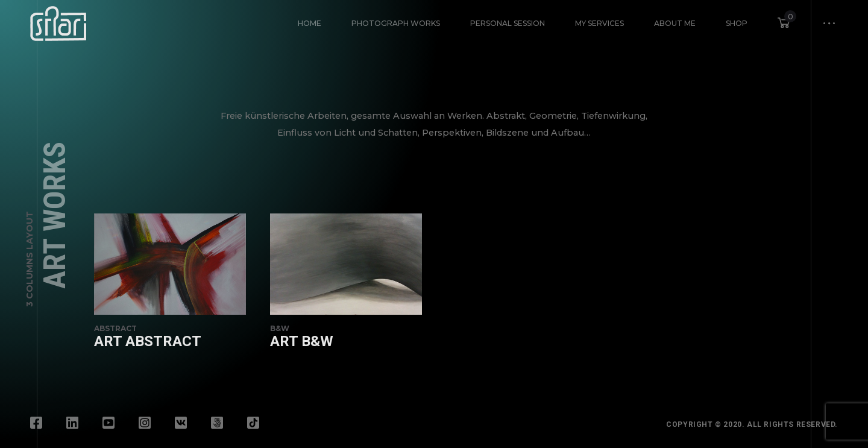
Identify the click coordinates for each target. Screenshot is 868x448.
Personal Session (508, 23)
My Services (599, 23)
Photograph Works (396, 23)
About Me (675, 23)
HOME (310, 23)
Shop (737, 23)
